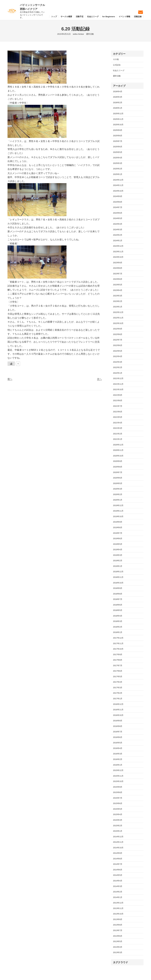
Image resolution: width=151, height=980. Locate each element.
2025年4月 (118, 158)
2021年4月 (118, 423)
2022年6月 (118, 345)
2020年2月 (118, 494)
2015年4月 (118, 814)
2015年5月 (118, 809)
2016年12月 (118, 704)
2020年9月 (118, 461)
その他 (116, 59)
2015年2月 (118, 826)
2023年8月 (118, 268)
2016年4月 (118, 748)
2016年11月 (118, 710)
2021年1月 (118, 439)
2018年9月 (118, 588)
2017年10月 (118, 649)
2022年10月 (118, 323)
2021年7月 (118, 406)
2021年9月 (118, 395)
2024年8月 (118, 202)
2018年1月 (118, 632)
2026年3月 (118, 97)
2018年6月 (118, 605)
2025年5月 (118, 152)
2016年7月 (118, 732)
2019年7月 (118, 533)
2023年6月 (118, 279)
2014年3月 (118, 886)
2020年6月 (118, 478)
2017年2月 (118, 693)
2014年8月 (118, 859)
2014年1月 (118, 897)
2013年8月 (118, 925)
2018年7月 (118, 599)
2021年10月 (118, 389)
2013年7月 (118, 930)
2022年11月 (118, 318)
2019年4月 (118, 550)
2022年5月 (118, 351)
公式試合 (117, 65)
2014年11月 (118, 842)
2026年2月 (118, 103)
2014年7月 (118, 864)
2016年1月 (118, 765)
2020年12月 (118, 445)
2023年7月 (118, 274)
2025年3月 (118, 163)
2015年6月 (118, 803)
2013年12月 (118, 903)
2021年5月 (118, 417)
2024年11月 (118, 185)
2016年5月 (118, 743)
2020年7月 (118, 472)
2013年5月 (118, 941)
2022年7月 (118, 340)
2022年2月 (118, 367)
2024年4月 (118, 224)
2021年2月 (118, 434)
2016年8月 (118, 726)
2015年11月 (118, 776)
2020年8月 (118, 467)
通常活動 (90, 34)
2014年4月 (118, 881)
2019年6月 (118, 539)
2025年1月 (118, 174)
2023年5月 (118, 285)
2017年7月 (118, 666)
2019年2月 (118, 561)
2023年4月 (118, 290)
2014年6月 (118, 870)
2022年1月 (118, 373)
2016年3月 (118, 754)
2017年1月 (118, 699)
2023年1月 (118, 307)
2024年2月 (118, 235)
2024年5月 (118, 218)
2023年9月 (118, 263)
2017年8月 (118, 660)
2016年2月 (118, 759)
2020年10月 (118, 456)
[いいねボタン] (11, 364)
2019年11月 (118, 511)
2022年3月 (118, 362)
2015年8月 (118, 792)
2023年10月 (118, 257)
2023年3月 (118, 296)
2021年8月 (118, 400)
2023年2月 (118, 301)
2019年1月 (118, 566)
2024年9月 (118, 196)
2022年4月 (118, 356)
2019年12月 (118, 505)
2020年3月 (118, 489)
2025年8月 (118, 136)
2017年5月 (118, 677)
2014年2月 (118, 892)
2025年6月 (118, 147)
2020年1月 (118, 500)
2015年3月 (118, 820)
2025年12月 (118, 114)
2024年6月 (118, 213)
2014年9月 (118, 853)
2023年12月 (118, 246)
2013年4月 (118, 947)
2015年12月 (118, 770)
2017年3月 (118, 688)
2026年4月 (118, 92)
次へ (99, 379)
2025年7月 (118, 141)
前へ (10, 379)
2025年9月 (118, 130)
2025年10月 (118, 125)
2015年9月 (118, 787)
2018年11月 (118, 577)
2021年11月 (118, 384)
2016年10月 (118, 715)
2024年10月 (118, 191)
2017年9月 (118, 654)
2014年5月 (118, 875)
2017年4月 (118, 682)
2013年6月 (118, 936)
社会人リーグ (119, 70)
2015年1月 (118, 831)
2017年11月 (118, 643)
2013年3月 (118, 952)
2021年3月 (118, 428)
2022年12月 (118, 312)
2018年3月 (118, 621)
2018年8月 (118, 594)
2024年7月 (118, 207)
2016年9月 (118, 721)
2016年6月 (118, 737)
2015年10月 (118, 781)
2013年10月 (118, 914)
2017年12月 (118, 638)
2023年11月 (118, 252)
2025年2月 (118, 169)
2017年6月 (118, 671)
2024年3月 (118, 230)
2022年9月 (118, 329)
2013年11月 (118, 908)
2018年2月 (118, 627)
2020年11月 (118, 450)
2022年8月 (118, 334)
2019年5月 (118, 544)
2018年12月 (118, 572)
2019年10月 (118, 516)
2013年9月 (118, 919)
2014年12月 (118, 837)
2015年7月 (118, 798)
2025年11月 (118, 119)
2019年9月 (118, 522)
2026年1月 (118, 108)
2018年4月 (118, 616)
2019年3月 (118, 555)
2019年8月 (118, 527)
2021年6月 (118, 412)
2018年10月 (118, 583)
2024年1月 (118, 241)
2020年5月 (118, 483)
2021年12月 (118, 378)
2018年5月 (118, 610)
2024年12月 (118, 180)
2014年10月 (118, 848)
